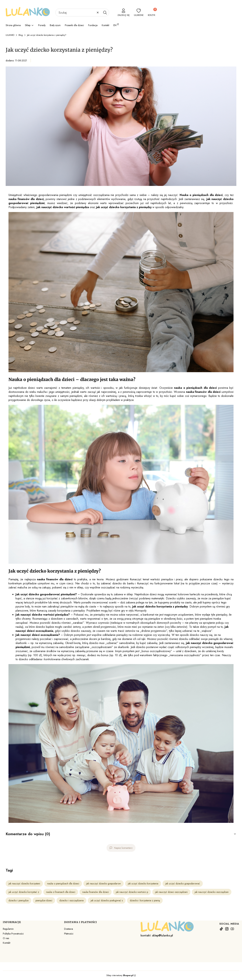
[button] (105, 13)
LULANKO (10, 35)
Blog (21, 35)
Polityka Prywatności (13, 934)
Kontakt (7, 943)
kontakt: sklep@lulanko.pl (157, 935)
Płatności (69, 934)
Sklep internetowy (120, 975)
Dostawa (69, 929)
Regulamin (8, 929)
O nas (6, 938)
